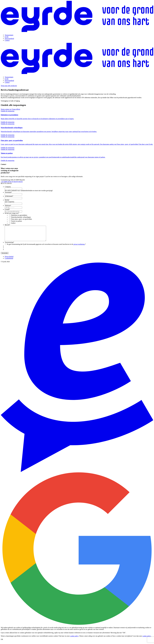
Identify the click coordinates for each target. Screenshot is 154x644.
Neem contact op (6, 109)
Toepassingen (9, 35)
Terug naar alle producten (9, 86)
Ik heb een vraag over (12, 213)
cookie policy (74, 639)
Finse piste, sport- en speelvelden (21, 219)
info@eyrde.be (18, 182)
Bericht (7, 225)
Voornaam (8, 192)
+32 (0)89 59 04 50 (7, 182)
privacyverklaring (79, 247)
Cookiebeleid (9, 261)
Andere (13, 223)
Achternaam (9, 196)
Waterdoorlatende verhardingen (21, 217)
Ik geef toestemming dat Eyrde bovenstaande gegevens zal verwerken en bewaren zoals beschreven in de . (46, 247)
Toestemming (9, 245)
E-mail (7, 209)
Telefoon (8, 206)
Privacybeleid (9, 259)
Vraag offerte (16, 109)
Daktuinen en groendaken (19, 215)
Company (8, 187)
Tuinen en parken (16, 221)
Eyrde (7, 37)
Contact (7, 40)
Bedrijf (7, 200)
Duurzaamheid (9, 39)
